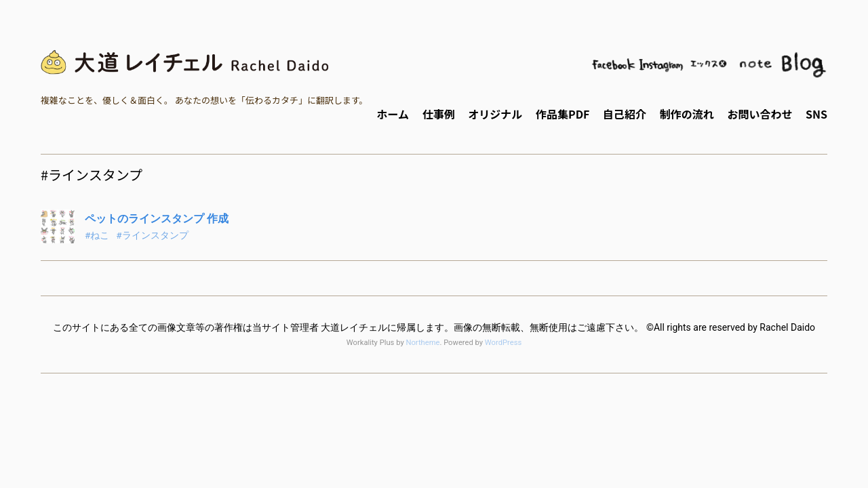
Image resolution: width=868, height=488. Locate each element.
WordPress (503, 343)
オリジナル (495, 114)
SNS (816, 114)
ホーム (393, 114)
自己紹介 (625, 114)
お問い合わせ (759, 114)
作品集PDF (563, 114)
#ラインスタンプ (152, 235)
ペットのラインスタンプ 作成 (157, 219)
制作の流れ (687, 114)
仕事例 (439, 114)
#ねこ (97, 235)
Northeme (422, 343)
